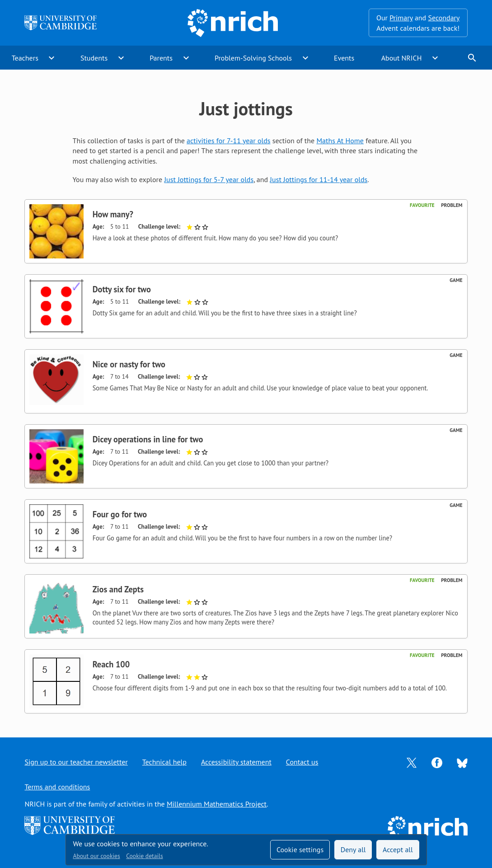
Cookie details (144, 856)
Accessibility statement (236, 762)
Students (94, 58)
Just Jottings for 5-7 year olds (209, 179)
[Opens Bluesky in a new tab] (462, 762)
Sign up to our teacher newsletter (76, 762)
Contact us (302, 762)
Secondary (444, 18)
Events (344, 58)
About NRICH (402, 58)
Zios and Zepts (118, 589)
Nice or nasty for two (129, 364)
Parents (161, 58)
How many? (113, 214)
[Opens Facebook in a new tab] (437, 762)
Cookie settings (300, 849)
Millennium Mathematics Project (217, 804)
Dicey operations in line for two (148, 439)
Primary (401, 18)
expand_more (52, 58)
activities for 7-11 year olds (229, 141)
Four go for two (120, 514)
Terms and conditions (57, 787)
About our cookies (97, 856)
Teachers (25, 58)
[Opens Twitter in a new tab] (412, 762)
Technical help (164, 762)
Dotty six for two (122, 289)
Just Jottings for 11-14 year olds (319, 179)
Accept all (398, 849)
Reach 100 (111, 664)
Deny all (353, 849)
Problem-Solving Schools (253, 58)
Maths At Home (340, 141)
